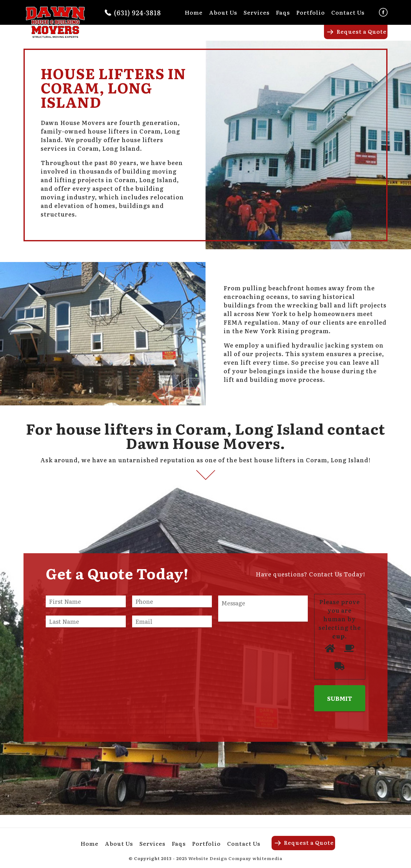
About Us (223, 12)
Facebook (383, 12)
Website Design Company (220, 858)
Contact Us (348, 12)
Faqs (283, 12)
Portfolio (311, 12)
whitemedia (267, 858)
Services (257, 12)
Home (194, 12)
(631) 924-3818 (138, 12)
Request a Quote (362, 31)
